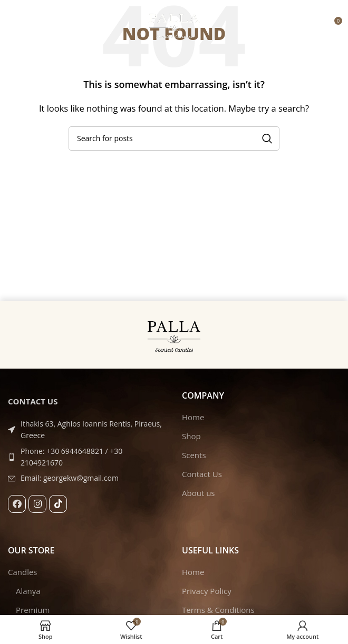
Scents (194, 455)
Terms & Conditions (218, 610)
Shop (191, 436)
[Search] (174, 138)
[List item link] (87, 457)
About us (198, 493)
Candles (23, 572)
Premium (33, 610)
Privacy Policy (207, 591)
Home (193, 417)
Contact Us (202, 474)
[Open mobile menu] (13, 25)
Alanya (28, 591)
